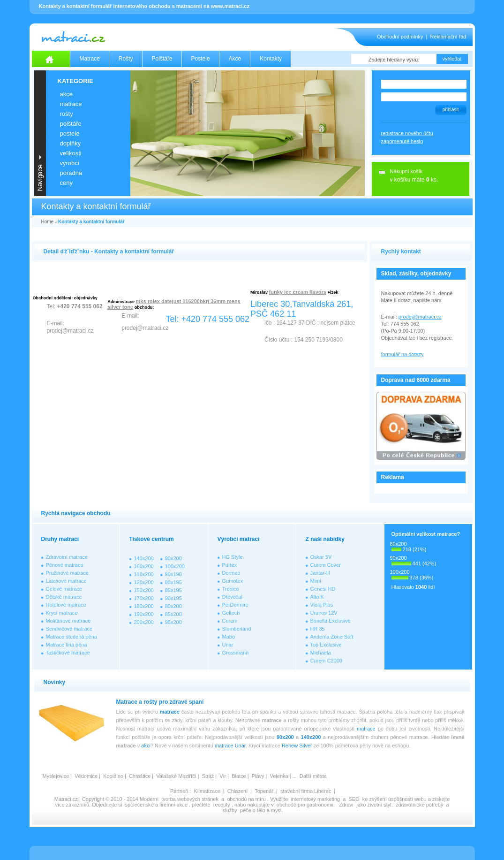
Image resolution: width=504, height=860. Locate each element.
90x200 (173, 558)
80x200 (173, 606)
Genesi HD (323, 589)
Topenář (264, 791)
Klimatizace (207, 791)
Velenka (279, 776)
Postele (201, 59)
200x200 (144, 622)
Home (48, 222)
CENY (66, 183)
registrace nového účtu (407, 133)
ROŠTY (67, 114)
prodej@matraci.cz (420, 317)
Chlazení (237, 791)
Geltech (231, 613)
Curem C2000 (326, 661)
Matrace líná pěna (67, 645)
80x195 (173, 582)
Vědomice (86, 776)
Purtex (230, 565)
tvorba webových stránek (190, 799)
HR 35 (318, 629)
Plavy (258, 776)
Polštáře (162, 59)
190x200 (144, 614)
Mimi (316, 581)
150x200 (144, 590)
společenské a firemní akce (156, 805)
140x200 (144, 558)
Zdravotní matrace (67, 557)
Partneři (179, 791)
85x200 (173, 614)
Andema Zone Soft (332, 637)
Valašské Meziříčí (176, 776)
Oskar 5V (321, 557)
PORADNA (71, 173)
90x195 (173, 598)
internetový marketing (315, 799)
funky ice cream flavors (298, 292)
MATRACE (71, 104)
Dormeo (231, 573)
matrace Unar (230, 746)
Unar (228, 645)
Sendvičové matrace (69, 629)
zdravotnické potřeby (420, 805)
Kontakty (271, 59)
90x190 (173, 574)
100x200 (175, 566)
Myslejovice (56, 776)
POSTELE (70, 133)
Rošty (126, 59)
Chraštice (140, 776)
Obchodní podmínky (400, 37)
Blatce (239, 776)
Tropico (231, 589)
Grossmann (236, 653)
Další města (313, 776)
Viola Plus (322, 605)
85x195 (173, 590)
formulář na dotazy (402, 354)
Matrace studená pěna (71, 637)
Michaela (321, 653)
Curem (230, 621)
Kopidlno (113, 776)
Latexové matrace (66, 581)
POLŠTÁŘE (71, 124)
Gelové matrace (64, 589)
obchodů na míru (246, 799)
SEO (354, 799)
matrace (170, 712)
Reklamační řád (448, 37)
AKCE (66, 94)
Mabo (229, 637)
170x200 (144, 598)
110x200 (144, 574)
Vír (223, 776)
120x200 (144, 582)
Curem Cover (326, 565)
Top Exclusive (326, 645)
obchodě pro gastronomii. (306, 805)
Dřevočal (232, 597)
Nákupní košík (406, 171)
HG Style (233, 557)
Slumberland (237, 629)
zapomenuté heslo (402, 141)
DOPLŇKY (71, 143)
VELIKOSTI (71, 153)
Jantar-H (320, 573)
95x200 (173, 622)
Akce (235, 59)
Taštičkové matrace (68, 653)
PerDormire (235, 605)
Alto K (317, 597)
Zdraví (346, 805)
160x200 (144, 566)
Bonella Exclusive (331, 621)
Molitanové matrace (68, 621)
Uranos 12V (324, 613)
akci (146, 746)
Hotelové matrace (66, 605)
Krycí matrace (62, 613)
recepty (222, 805)
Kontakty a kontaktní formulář (91, 222)
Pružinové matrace (68, 573)
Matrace (90, 59)
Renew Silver (297, 746)
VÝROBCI (70, 163)
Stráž (208, 776)
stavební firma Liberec (306, 791)
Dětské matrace (64, 597)
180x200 (144, 606)
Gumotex (233, 581)
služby (230, 810)
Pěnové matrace (65, 565)
